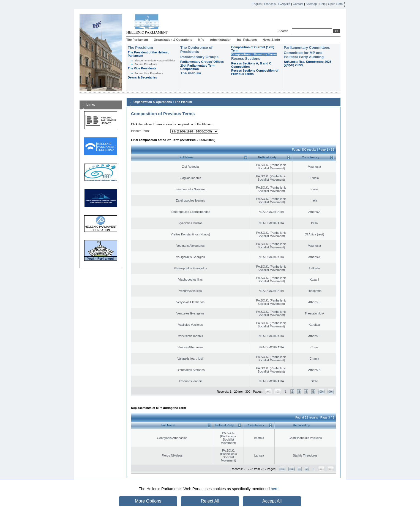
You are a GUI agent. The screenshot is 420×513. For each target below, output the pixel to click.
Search (284, 31)
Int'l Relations (247, 40)
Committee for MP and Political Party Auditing (304, 55)
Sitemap (311, 4)
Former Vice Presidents (149, 73)
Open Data (335, 4)
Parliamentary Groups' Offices (202, 62)
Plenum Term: (140, 131)
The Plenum (191, 73)
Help (322, 4)
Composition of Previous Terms (254, 54)
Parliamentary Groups (199, 57)
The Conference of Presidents (196, 50)
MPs (201, 40)
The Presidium (140, 47)
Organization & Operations (173, 40)
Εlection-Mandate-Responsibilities (155, 60)
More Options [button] (148, 501)
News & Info (271, 40)
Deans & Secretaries (142, 77)
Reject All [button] (210, 501)
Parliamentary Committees (307, 47)
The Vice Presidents (142, 68)
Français (270, 4)
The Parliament (137, 40)
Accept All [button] (272, 501)
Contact (298, 4)
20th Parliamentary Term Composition (198, 67)
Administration (221, 40)
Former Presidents (146, 64)
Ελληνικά (284, 4)
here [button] (275, 489)
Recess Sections (246, 59)
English (257, 4)
